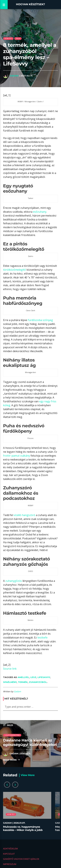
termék (23, 682)
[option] (27, 813)
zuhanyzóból (38, 682)
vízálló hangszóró (24, 515)
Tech (18, 38)
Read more (12, 760)
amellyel (23, 677)
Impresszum (10, 864)
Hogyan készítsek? (30, 4)
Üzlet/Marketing (12, 735)
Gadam (14, 76)
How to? (8, 38)
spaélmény (10, 682)
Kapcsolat (9, 854)
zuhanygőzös (14, 581)
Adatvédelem (10, 849)
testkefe (42, 638)
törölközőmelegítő (14, 270)
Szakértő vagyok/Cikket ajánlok (21, 859)
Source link (10, 669)
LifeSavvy (44, 677)
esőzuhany (40, 212)
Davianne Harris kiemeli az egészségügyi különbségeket (30, 742)
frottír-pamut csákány (17, 456)
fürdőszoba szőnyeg (40, 320)
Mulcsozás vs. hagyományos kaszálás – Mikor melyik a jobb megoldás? (23, 830)
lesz (33, 677)
